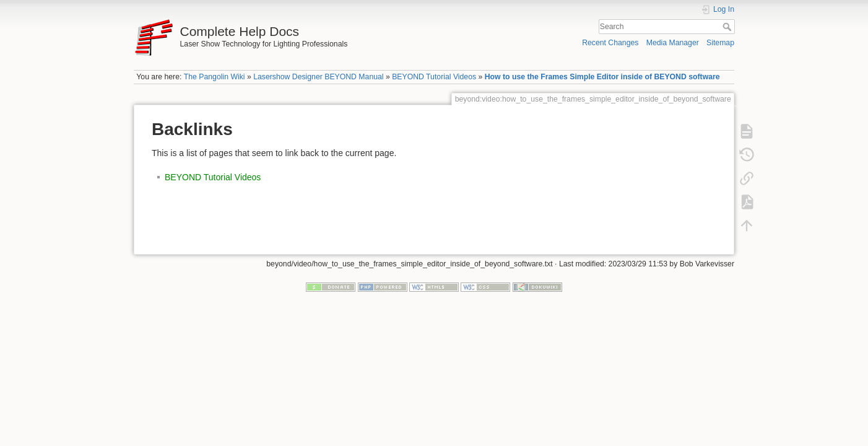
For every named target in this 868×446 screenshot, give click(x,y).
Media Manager (673, 43)
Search (728, 27)
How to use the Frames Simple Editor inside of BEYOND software (602, 77)
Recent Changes (610, 43)
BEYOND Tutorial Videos (434, 77)
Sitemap (720, 43)
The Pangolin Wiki (215, 77)
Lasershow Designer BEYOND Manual (318, 77)
